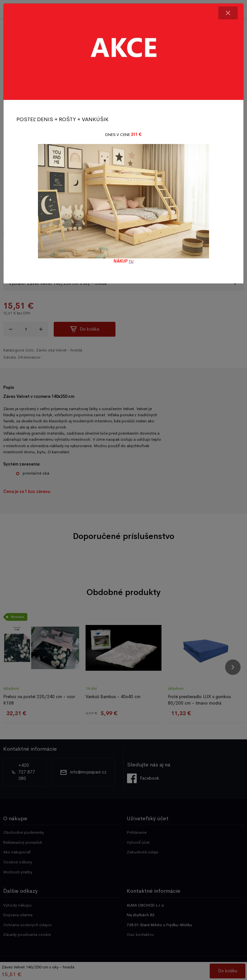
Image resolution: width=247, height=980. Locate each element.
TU (131, 261)
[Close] (228, 13)
